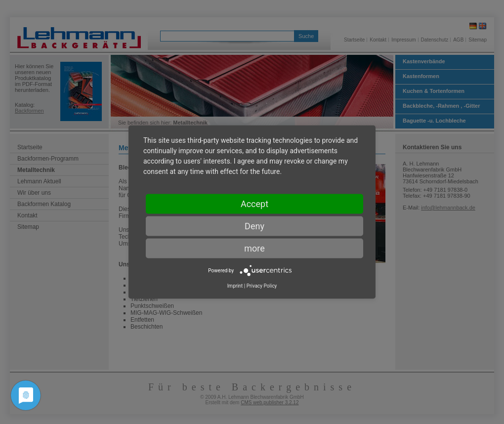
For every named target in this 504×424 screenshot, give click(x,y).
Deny (254, 226)
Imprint (235, 286)
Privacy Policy (262, 286)
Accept (254, 204)
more (254, 248)
